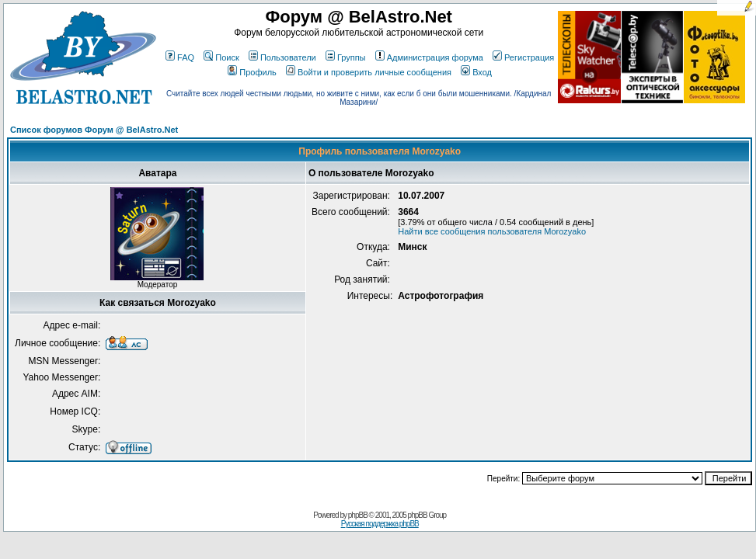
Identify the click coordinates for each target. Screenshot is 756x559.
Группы (346, 57)
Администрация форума (429, 57)
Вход (476, 72)
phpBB (358, 515)
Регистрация (523, 57)
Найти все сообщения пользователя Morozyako (492, 231)
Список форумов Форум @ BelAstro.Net (94, 130)
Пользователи (282, 57)
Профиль (252, 72)
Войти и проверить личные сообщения (369, 72)
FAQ (180, 57)
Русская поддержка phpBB (380, 524)
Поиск (221, 57)
